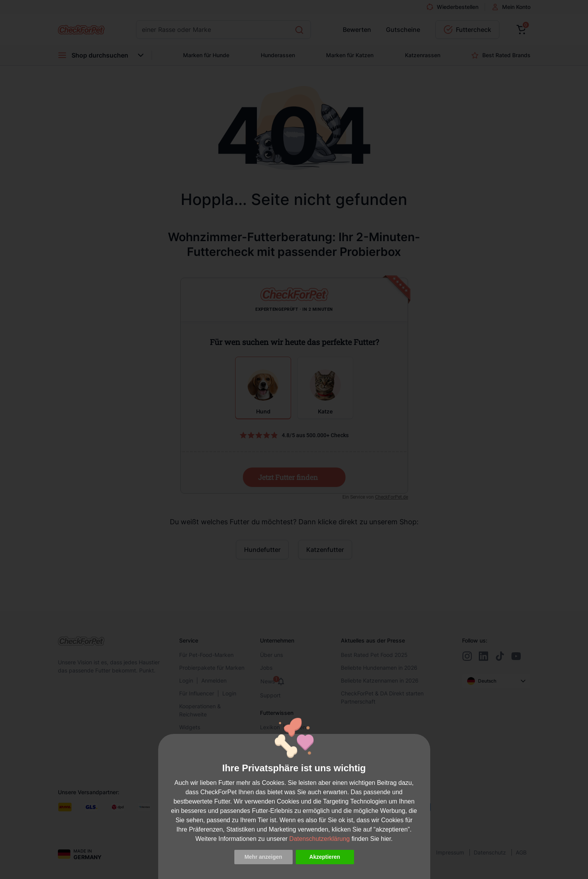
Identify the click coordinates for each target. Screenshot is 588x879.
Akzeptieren (325, 857)
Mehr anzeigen (263, 857)
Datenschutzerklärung (319, 839)
